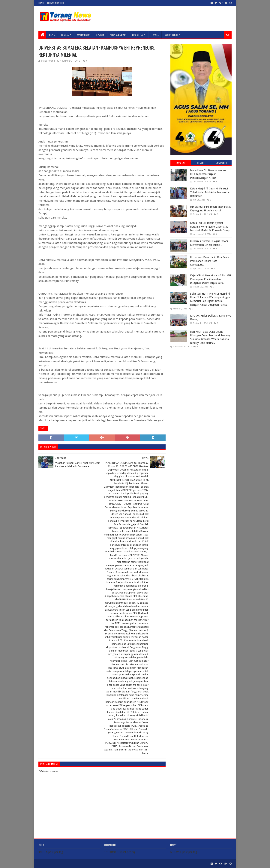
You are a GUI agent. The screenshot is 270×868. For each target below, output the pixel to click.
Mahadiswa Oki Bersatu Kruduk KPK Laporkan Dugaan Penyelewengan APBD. (208, 174)
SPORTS (100, 34)
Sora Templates (59, 864)
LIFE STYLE (138, 34)
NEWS (52, 34)
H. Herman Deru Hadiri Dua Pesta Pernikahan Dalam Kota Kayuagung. (210, 261)
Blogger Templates (81, 864)
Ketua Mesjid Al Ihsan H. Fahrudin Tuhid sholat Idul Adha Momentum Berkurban (210, 192)
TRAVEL (155, 34)
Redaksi (41, 3)
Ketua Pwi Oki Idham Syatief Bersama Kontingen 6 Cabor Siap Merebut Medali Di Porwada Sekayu (211, 227)
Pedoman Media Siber (55, 3)
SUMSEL (65, 34)
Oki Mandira (84, 34)
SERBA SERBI (171, 34)
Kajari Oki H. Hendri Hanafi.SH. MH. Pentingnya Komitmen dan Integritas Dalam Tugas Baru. (211, 279)
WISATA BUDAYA (118, 34)
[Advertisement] (201, 375)
